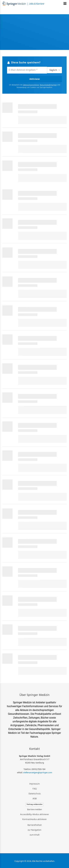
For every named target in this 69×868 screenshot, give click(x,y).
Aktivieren (35, 79)
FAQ (35, 789)
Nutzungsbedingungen (48, 85)
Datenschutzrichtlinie (31, 85)
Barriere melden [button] (35, 810)
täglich (53, 70)
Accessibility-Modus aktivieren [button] (34, 815)
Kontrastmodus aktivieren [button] (34, 819)
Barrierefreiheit (35, 825)
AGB (35, 799)
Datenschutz (35, 794)
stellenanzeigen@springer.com (38, 773)
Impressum (34, 784)
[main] (34, 345)
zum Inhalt (35, 835)
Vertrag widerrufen (34, 804)
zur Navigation (34, 830)
